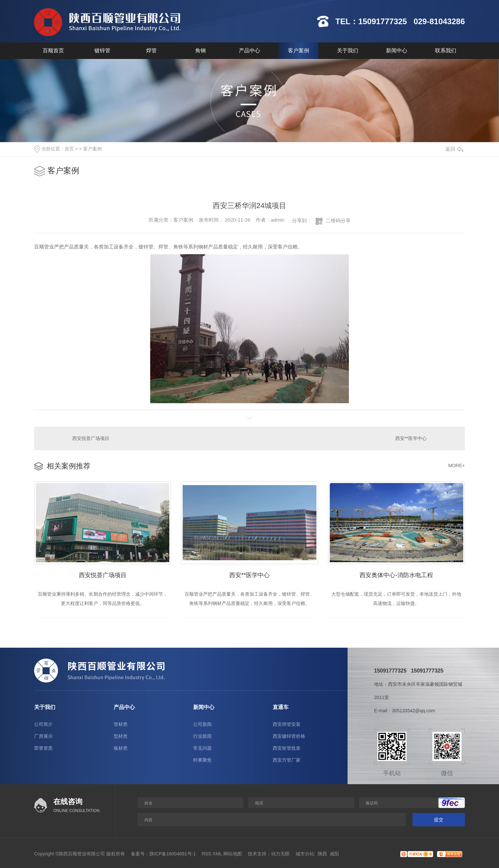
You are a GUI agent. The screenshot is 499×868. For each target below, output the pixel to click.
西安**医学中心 (411, 438)
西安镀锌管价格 (289, 736)
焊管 (151, 51)
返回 (454, 149)
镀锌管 (102, 51)
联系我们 (446, 51)
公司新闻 (202, 724)
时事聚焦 (202, 760)
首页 (69, 149)
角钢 (200, 51)
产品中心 (249, 51)
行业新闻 (202, 736)
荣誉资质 (43, 748)
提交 (439, 820)
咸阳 (334, 854)
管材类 (121, 724)
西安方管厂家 (287, 760)
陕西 (322, 854)
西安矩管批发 (287, 748)
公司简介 (43, 724)
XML (217, 854)
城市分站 (305, 854)
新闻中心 (397, 51)
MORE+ (457, 465)
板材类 (121, 748)
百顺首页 (53, 51)
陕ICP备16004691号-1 (173, 854)
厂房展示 (43, 736)
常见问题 (202, 748)
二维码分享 (338, 220)
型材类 (121, 736)
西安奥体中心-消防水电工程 (396, 575)
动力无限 (280, 854)
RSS (207, 854)
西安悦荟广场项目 (91, 438)
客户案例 (299, 51)
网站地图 (233, 854)
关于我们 (348, 51)
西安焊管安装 (287, 724)
